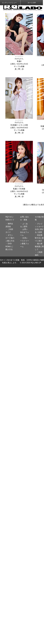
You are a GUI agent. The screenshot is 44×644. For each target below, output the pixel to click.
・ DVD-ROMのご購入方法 (9, 246)
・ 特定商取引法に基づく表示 (39, 238)
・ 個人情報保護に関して (39, 246)
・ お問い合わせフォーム (25, 232)
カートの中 (32, 3)
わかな (17, 59)
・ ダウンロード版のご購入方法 (10, 238)
